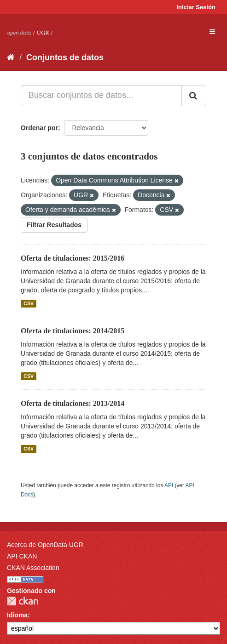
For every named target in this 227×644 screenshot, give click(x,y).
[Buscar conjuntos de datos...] (101, 96)
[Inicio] (11, 57)
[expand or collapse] (212, 32)
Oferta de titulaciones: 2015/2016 (73, 258)
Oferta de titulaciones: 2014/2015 (73, 331)
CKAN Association (33, 568)
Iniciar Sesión (196, 7)
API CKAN (22, 556)
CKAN (23, 601)
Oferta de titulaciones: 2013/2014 (73, 403)
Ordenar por (39, 128)
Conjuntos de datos (65, 57)
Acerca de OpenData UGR (45, 545)
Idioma (17, 615)
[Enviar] (194, 96)
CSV (29, 303)
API (169, 485)
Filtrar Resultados (54, 225)
